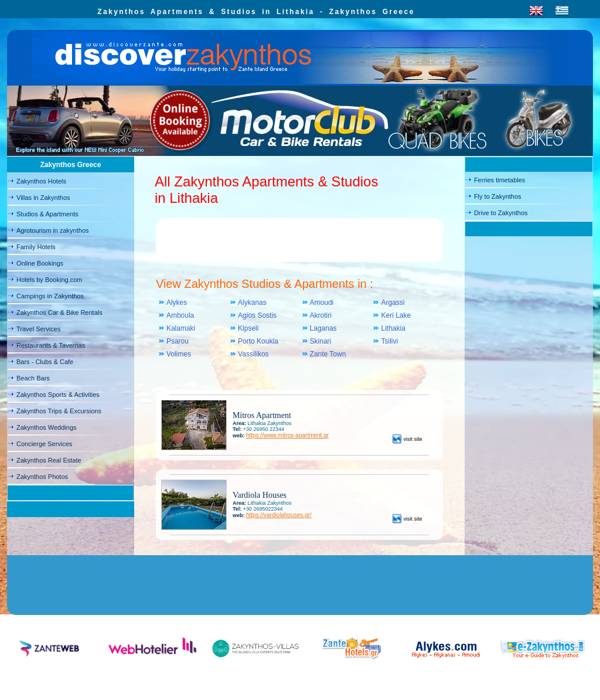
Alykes (177, 303)
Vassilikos (253, 354)
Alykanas (252, 303)
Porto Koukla (258, 341)
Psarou (178, 341)
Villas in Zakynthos (43, 198)
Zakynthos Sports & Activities (58, 395)
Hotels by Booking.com (50, 280)
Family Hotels (36, 247)
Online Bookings (40, 263)
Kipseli (248, 328)
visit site (408, 439)
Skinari (321, 341)
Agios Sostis (257, 315)
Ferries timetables (500, 180)
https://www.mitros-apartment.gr (287, 435)
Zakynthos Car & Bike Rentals (59, 312)
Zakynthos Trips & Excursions (59, 411)
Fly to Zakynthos (498, 196)
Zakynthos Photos (42, 477)
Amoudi (322, 303)
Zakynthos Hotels (41, 181)
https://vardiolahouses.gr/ (279, 515)
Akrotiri (321, 315)
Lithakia (393, 328)
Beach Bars (33, 378)
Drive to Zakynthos (501, 213)
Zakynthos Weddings (47, 427)
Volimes (179, 354)
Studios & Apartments (47, 214)
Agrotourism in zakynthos (53, 230)
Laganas (323, 328)
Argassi (393, 303)
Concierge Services (44, 444)
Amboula (180, 315)
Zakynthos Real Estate (49, 460)
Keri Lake (396, 315)
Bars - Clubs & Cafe (45, 362)
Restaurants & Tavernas (51, 345)
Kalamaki (181, 328)
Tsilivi (389, 341)
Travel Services (38, 329)
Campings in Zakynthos (50, 296)
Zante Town (328, 354)
